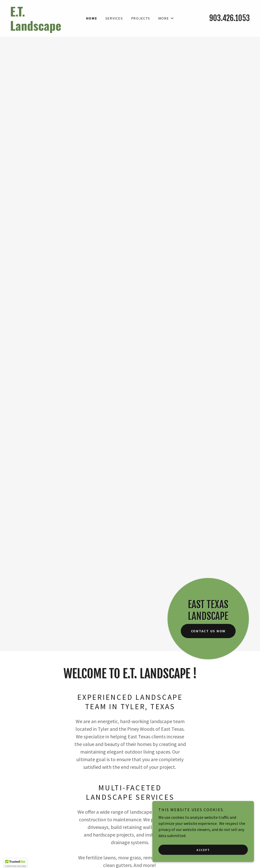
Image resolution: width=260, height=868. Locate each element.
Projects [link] (141, 18)
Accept (203, 850)
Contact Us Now (208, 631)
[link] (40, 29)
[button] (166, 18)
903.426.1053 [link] (230, 18)
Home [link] (92, 18)
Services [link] (114, 18)
